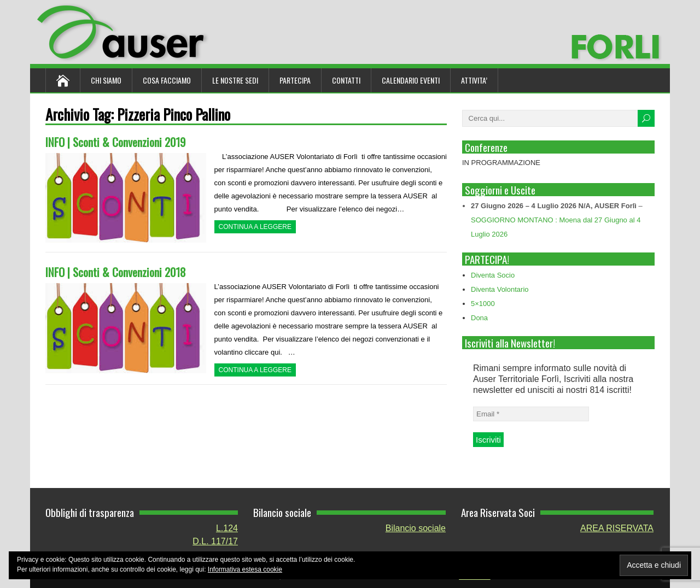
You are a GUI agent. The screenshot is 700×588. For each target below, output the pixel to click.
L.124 (227, 528)
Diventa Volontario (500, 289)
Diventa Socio (493, 275)
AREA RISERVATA (617, 528)
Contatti (346, 80)
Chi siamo (106, 80)
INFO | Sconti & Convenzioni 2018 (116, 272)
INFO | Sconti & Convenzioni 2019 (115, 142)
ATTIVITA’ (474, 80)
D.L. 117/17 (215, 541)
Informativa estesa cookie (245, 569)
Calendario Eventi (411, 80)
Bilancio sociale (416, 528)
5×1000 (483, 304)
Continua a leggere (255, 227)
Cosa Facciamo (167, 80)
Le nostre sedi (235, 80)
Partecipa (295, 80)
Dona (479, 318)
